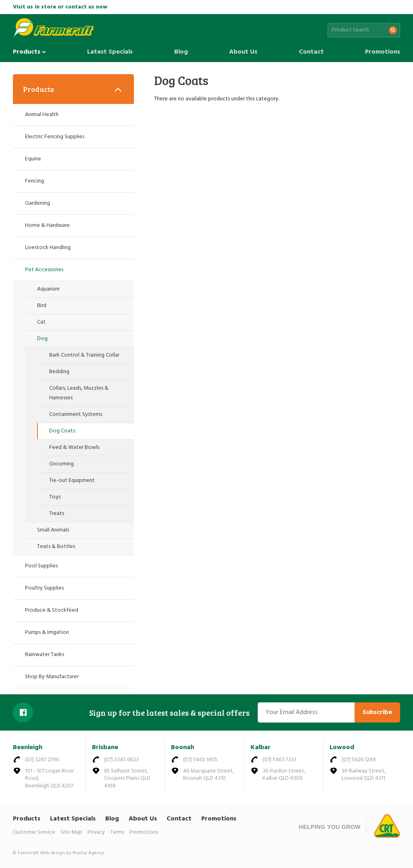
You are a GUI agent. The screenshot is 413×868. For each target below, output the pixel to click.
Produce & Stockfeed (52, 610)
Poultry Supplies (44, 588)
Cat (41, 322)
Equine (33, 159)
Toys (55, 497)
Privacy (96, 832)
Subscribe (377, 712)
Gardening (38, 203)
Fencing (34, 181)
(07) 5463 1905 (200, 760)
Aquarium (48, 289)
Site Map (71, 832)
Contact (311, 52)
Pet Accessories (44, 270)
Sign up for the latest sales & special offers (169, 712)
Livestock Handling (48, 248)
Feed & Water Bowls (74, 447)
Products (29, 52)
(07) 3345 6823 (121, 760)
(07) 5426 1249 (359, 760)
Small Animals (53, 530)
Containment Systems (76, 414)
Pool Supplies (41, 566)
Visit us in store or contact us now (60, 7)
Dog (42, 339)
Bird (42, 306)
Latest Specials (110, 52)
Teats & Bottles (56, 547)
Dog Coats (62, 431)
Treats (57, 514)
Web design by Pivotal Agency (72, 853)
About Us (243, 52)
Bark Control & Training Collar (84, 355)
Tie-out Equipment (72, 481)
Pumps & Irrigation (47, 632)
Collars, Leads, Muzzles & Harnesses (79, 393)
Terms (117, 832)
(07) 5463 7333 (280, 760)
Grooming (62, 464)
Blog (181, 52)
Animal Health (42, 115)
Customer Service (34, 832)
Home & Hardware (47, 225)
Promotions (383, 52)
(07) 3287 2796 (42, 760)
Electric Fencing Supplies (55, 137)
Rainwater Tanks (45, 655)
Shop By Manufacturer (52, 677)
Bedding (59, 372)
